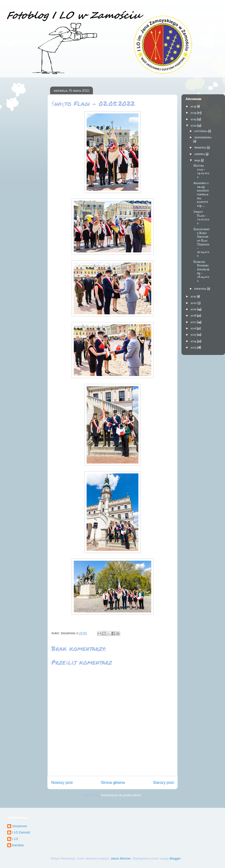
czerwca (200, 154)
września (201, 148)
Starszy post (163, 783)
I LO (15, 839)
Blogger (175, 858)
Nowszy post (62, 783)
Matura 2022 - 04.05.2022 (201, 171)
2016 (194, 328)
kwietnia (201, 289)
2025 (194, 107)
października (203, 137)
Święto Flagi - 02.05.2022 (201, 218)
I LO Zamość (21, 832)
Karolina (18, 845)
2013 (194, 348)
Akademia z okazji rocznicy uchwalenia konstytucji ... (201, 195)
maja (198, 160)
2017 (194, 322)
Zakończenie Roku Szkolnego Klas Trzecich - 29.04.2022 (201, 243)
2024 (194, 113)
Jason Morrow (121, 858)
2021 (194, 297)
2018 (194, 316)
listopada (201, 131)
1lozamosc (20, 826)
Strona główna (113, 783)
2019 (194, 309)
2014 (194, 341)
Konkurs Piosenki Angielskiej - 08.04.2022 (201, 271)
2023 (194, 119)
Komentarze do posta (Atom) (121, 795)
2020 (194, 303)
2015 (194, 335)
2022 (194, 126)
